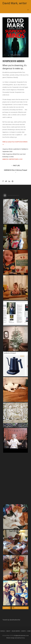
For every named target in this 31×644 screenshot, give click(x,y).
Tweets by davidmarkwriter (11, 620)
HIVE (21, 159)
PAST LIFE (16, 166)
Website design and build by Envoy (16, 638)
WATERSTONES (14, 159)
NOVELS (3, 631)
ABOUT (8, 631)
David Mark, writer (15, 3)
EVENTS (24, 631)
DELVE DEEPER (16, 631)
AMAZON (5, 159)
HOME (29, 631)
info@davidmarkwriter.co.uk (21, 636)
